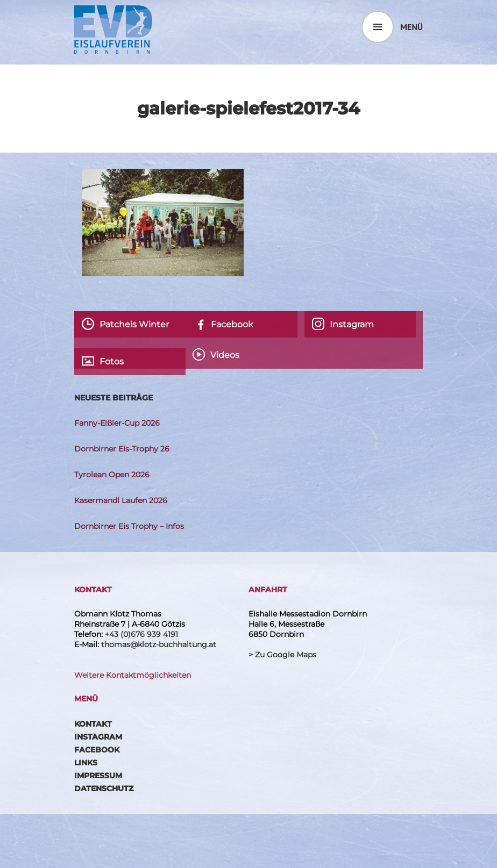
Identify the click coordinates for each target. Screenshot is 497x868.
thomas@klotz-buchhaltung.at (159, 644)
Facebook (97, 750)
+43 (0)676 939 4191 (141, 634)
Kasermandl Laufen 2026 (121, 500)
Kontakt (93, 724)
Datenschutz (104, 788)
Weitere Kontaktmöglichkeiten (133, 675)
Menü (411, 27)
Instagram (98, 737)
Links (86, 763)
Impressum (98, 776)
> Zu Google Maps (282, 655)
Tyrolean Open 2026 (112, 475)
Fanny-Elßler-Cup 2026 (117, 423)
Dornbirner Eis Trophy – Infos (129, 526)
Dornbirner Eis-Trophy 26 (122, 449)
